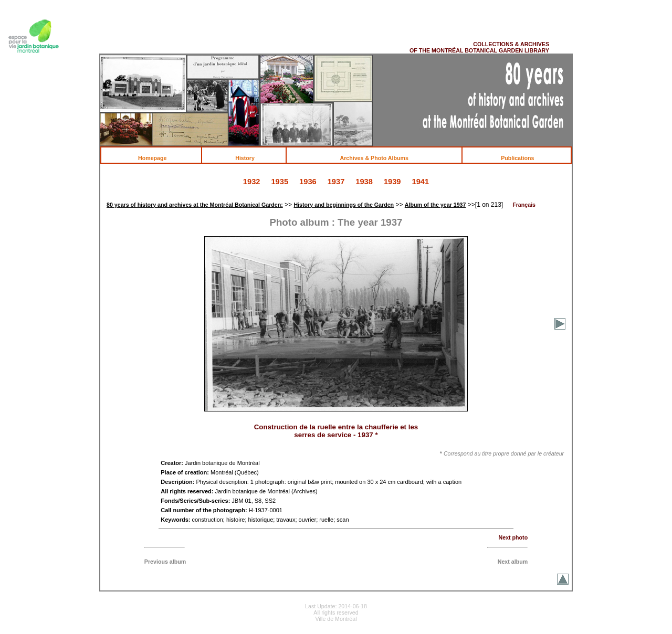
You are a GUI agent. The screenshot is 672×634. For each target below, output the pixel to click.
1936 (308, 182)
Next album (513, 562)
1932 (252, 182)
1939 (392, 182)
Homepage (158, 158)
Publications (523, 158)
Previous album (165, 562)
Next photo (513, 537)
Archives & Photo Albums (380, 158)
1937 (336, 182)
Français (524, 205)
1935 (280, 182)
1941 (421, 182)
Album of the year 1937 (435, 205)
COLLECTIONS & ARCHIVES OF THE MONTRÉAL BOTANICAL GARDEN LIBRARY (479, 47)
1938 (364, 182)
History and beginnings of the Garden (344, 205)
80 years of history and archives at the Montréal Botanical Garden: (195, 205)
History (250, 158)
